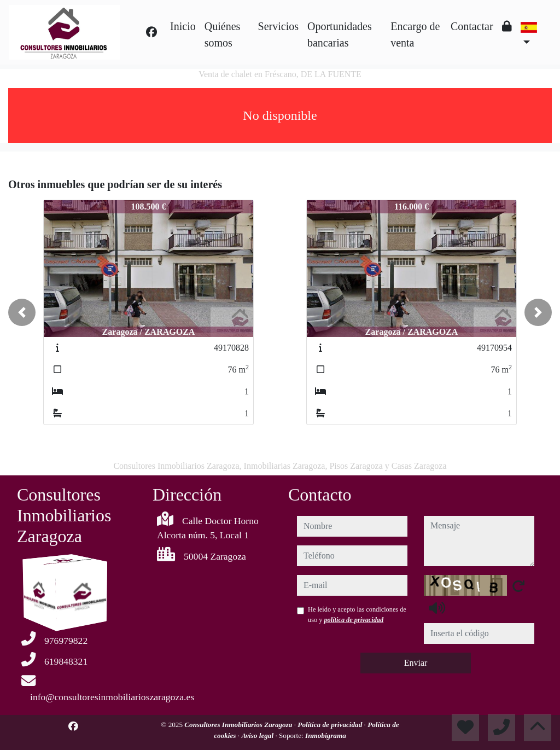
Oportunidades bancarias (340, 34)
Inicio (183, 26)
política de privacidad (354, 620)
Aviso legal (258, 736)
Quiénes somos (223, 34)
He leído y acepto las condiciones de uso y (357, 614)
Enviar (416, 663)
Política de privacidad (331, 725)
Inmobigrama (326, 736)
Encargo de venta (415, 34)
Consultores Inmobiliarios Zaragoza (239, 725)
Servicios (278, 26)
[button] (22, 312)
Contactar (472, 26)
